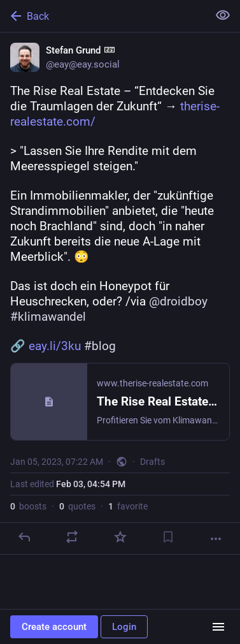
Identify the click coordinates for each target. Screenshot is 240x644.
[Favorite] (120, 537)
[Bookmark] (168, 537)
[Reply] (24, 537)
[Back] (103, 16)
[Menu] (218, 627)
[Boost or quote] (72, 537)
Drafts (152, 462)
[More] (216, 539)
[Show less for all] (223, 15)
